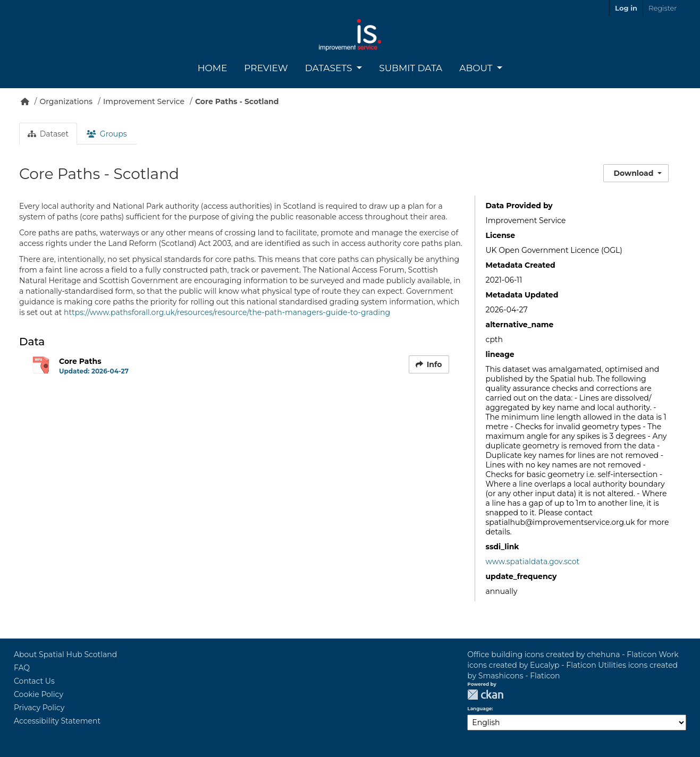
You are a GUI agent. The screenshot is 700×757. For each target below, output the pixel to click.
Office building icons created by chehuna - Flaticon (562, 654)
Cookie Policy (39, 694)
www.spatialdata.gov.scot (533, 562)
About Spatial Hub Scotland (65, 654)
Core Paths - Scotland (237, 101)
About (477, 68)
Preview (266, 68)
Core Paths (80, 361)
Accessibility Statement (57, 721)
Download (634, 173)
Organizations (66, 101)
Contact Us (34, 681)
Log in (626, 8)
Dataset (48, 134)
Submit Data (411, 68)
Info (429, 364)
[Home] (25, 101)
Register (663, 8)
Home (213, 68)
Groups (107, 134)
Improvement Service (144, 101)
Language (479, 709)
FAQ (22, 668)
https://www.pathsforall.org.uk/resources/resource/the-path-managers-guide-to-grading (227, 312)
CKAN (485, 695)
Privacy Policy (39, 708)
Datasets (330, 68)
